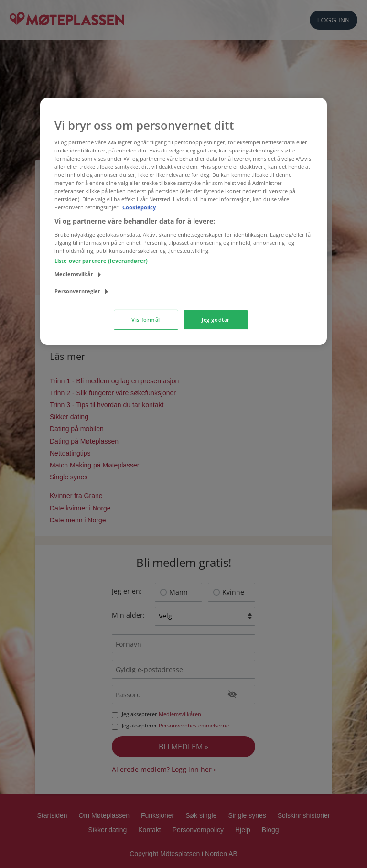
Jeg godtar (216, 320)
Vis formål (146, 320)
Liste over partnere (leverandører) (101, 261)
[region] (183, 221)
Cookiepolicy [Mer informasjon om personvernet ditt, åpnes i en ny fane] (139, 207)
